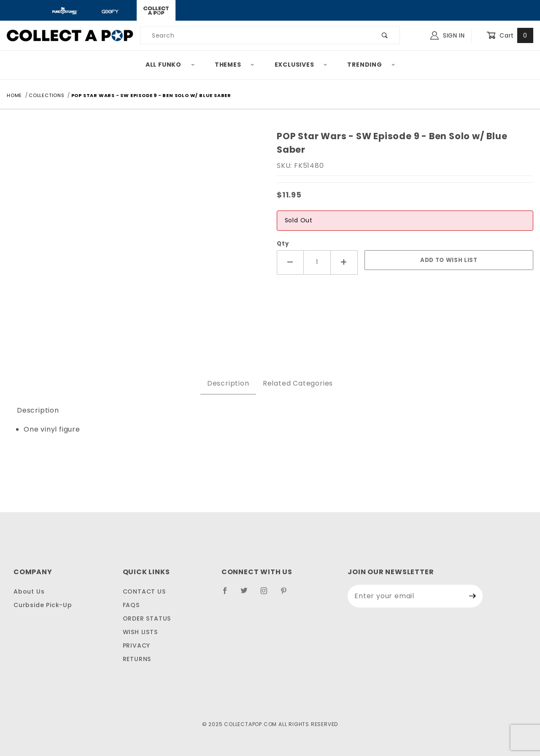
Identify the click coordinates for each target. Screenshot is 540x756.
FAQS (131, 605)
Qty (283, 244)
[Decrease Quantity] (290, 262)
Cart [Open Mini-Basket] (510, 35)
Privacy (137, 645)
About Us (29, 591)
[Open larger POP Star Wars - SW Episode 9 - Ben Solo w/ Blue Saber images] (135, 225)
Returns (137, 659)
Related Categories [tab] (298, 383)
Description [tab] (228, 383)
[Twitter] (248, 594)
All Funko (170, 65)
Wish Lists (140, 632)
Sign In (448, 35)
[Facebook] (228, 594)
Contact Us (144, 591)
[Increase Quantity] (344, 262)
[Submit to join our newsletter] (473, 596)
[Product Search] (255, 35)
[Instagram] (267, 594)
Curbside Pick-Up (43, 605)
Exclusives (301, 65)
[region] (135, 330)
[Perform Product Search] (385, 35)
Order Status (147, 618)
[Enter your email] (405, 596)
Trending (371, 65)
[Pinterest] (287, 594)
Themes (235, 65)
